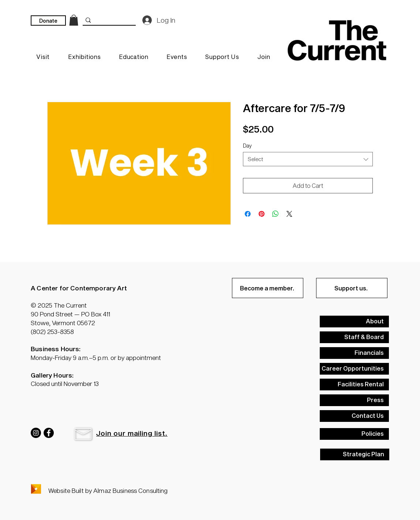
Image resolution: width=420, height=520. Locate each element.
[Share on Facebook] (248, 214)
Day (247, 146)
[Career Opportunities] (354, 369)
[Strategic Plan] (355, 454)
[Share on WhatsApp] (275, 214)
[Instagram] (36, 433)
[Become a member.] (268, 288)
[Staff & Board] (354, 337)
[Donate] (48, 21)
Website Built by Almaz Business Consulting (108, 490)
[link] (74, 20)
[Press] (354, 400)
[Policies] (354, 434)
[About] (354, 322)
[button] (83, 434)
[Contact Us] (354, 416)
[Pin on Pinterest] (262, 214)
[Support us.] (352, 288)
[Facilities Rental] (354, 385)
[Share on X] (289, 214)
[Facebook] (49, 433)
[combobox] (308, 159)
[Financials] (354, 353)
